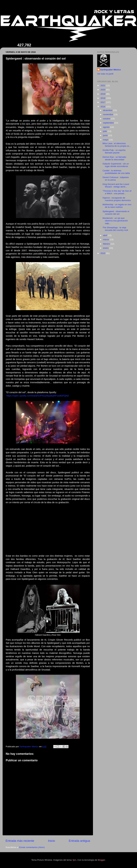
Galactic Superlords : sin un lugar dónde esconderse (116, 165)
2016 (103, 107)
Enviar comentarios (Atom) (32, 847)
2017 (103, 102)
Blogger (101, 860)
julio (105, 131)
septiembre (109, 123)
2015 (103, 253)
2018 (103, 98)
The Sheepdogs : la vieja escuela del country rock (115, 229)
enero (106, 248)
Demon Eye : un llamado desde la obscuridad (114, 158)
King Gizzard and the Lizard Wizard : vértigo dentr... (116, 185)
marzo (106, 240)
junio (106, 135)
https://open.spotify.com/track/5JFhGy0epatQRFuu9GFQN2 (38, 396)
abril (105, 235)
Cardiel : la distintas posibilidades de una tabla (116, 172)
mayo (106, 140)
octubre (107, 119)
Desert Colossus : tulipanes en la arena (116, 179)
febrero (107, 244)
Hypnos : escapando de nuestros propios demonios (117, 199)
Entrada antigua (79, 841)
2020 (103, 90)
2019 (103, 94)
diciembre (108, 110)
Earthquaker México (111, 70)
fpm (74, 860)
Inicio (51, 841)
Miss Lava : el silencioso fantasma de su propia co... (117, 145)
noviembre (108, 114)
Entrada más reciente (20, 841)
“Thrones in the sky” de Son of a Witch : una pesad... (117, 192)
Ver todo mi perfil (105, 74)
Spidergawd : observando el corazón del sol (116, 213)
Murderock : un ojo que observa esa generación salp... (115, 221)
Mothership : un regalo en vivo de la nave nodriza (117, 206)
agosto (107, 127)
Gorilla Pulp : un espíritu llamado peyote (114, 151)
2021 (103, 85)
